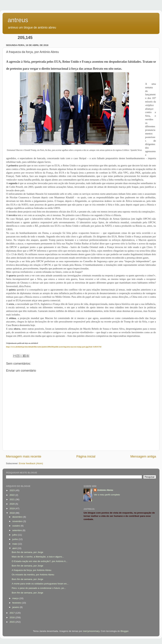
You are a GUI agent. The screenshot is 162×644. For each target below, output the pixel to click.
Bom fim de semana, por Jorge (28, 552)
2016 (12, 617)
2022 (12, 495)
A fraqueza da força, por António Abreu (32, 570)
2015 (12, 622)
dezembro (18, 517)
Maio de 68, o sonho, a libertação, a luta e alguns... (38, 557)
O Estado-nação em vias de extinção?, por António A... (40, 561)
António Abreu (105, 490)
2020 (12, 504)
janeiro (16, 607)
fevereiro (17, 603)
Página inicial (86, 456)
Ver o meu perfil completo (107, 495)
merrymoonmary (91, 631)
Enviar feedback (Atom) (31, 463)
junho (15, 539)
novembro (18, 521)
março (16, 598)
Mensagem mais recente (24, 456)
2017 (12, 613)
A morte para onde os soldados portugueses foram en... (40, 584)
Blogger (124, 631)
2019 (12, 508)
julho (15, 535)
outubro (17, 526)
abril (15, 548)
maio (15, 544)
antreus (18, 20)
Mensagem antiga (143, 456)
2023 (12, 490)
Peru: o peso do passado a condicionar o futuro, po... (39, 588)
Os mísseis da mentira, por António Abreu (33, 575)
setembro (17, 530)
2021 (12, 499)
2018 (12, 513)
